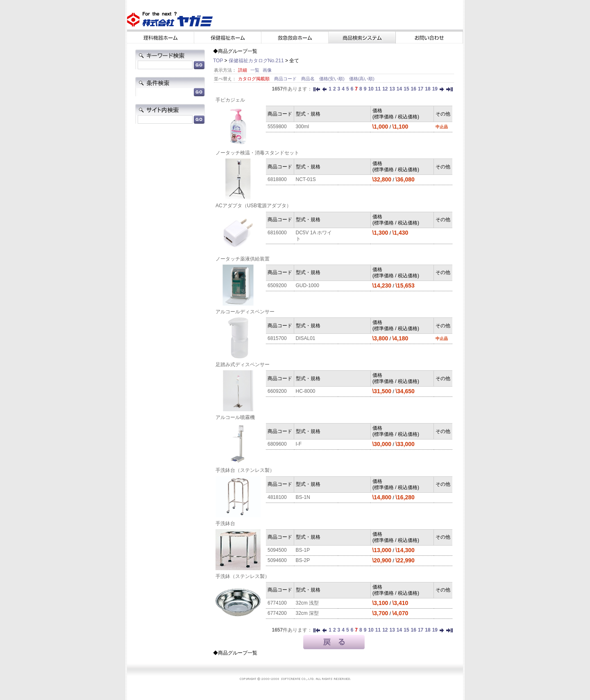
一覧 (255, 70)
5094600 (277, 560)
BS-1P (303, 550)
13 (392, 89)
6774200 (277, 613)
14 (399, 89)
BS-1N (303, 497)
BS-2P (303, 560)
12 (385, 89)
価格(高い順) (362, 79)
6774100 (277, 603)
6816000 (277, 233)
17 (421, 89)
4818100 (277, 497)
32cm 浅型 (307, 603)
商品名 (309, 79)
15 (406, 89)
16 (414, 89)
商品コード (286, 79)
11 (378, 89)
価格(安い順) (332, 79)
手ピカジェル (230, 100)
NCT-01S (306, 179)
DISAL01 (306, 338)
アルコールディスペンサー (245, 312)
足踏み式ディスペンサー (243, 365)
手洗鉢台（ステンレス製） (245, 470)
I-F (299, 444)
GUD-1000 (307, 285)
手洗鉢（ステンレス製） (243, 576)
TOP (218, 61)
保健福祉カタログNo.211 (256, 61)
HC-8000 (306, 391)
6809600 (277, 444)
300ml (303, 127)
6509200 (277, 285)
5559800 (277, 127)
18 (428, 89)
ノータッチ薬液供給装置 (243, 259)
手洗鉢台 (225, 523)
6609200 (277, 391)
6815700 (277, 338)
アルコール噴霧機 (235, 417)
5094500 (277, 550)
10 (371, 89)
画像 (267, 70)
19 (435, 89)
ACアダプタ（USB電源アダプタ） (253, 206)
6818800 (277, 179)
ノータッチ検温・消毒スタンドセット (257, 153)
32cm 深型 (307, 613)
